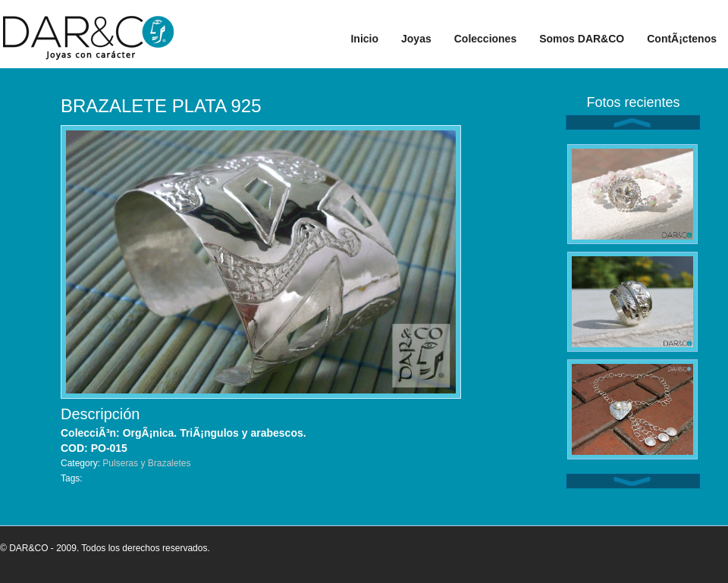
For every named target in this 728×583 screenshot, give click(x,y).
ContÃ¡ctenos (682, 39)
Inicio (364, 39)
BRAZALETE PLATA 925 (161, 106)
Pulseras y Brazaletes (146, 463)
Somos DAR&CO (582, 39)
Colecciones (485, 39)
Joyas (416, 39)
